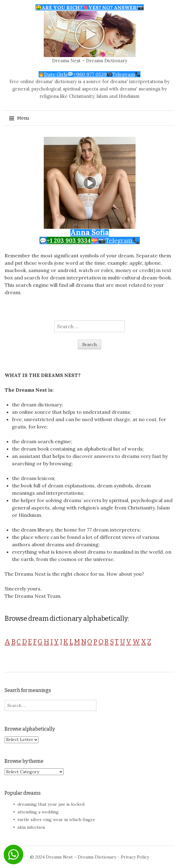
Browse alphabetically (30, 729)
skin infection (31, 827)
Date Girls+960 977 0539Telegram (89, 74)
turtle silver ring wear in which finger (56, 820)
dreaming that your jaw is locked (51, 804)
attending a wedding (38, 812)
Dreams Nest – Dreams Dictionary (90, 61)
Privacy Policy (135, 857)
